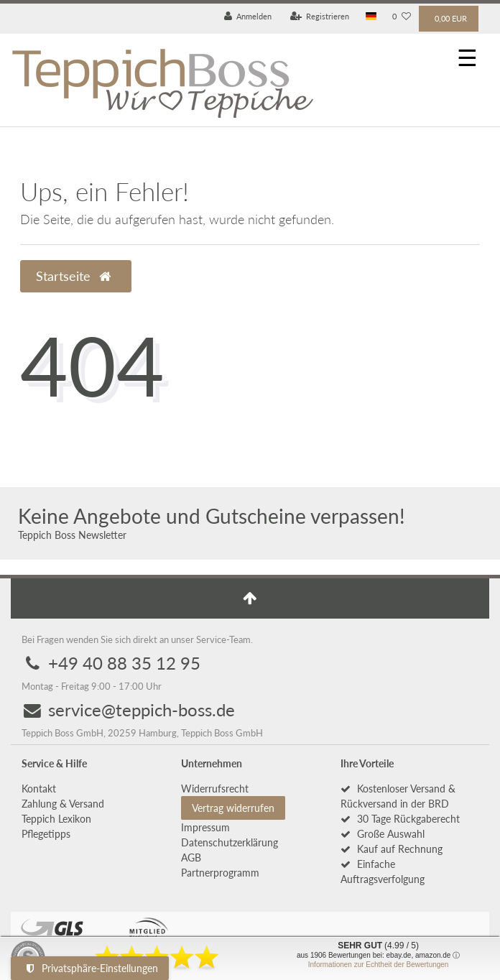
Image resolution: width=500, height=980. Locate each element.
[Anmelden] (248, 17)
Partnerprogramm (220, 873)
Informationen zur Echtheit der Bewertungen (379, 965)
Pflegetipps (46, 834)
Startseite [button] (73, 276)
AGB (191, 857)
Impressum (205, 827)
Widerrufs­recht (215, 789)
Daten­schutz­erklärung (230, 842)
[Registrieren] (320, 17)
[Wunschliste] (402, 17)
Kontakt (39, 789)
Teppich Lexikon (56, 819)
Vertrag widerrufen (233, 808)
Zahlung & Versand (63, 804)
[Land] (371, 17)
